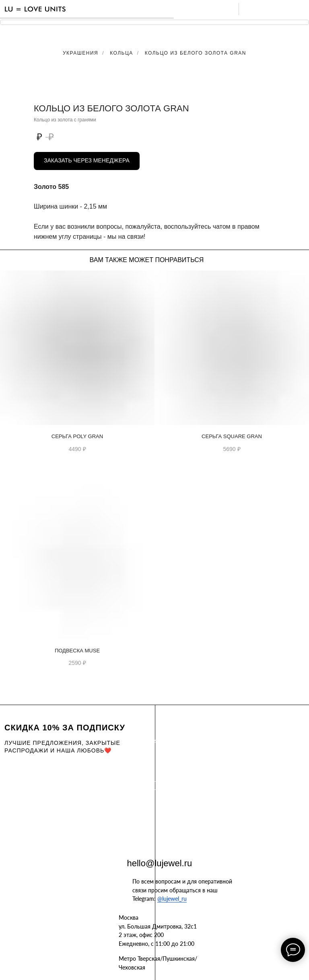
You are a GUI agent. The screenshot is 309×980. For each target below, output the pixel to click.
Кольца (122, 53)
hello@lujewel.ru (160, 863)
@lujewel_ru (172, 899)
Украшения (80, 53)
